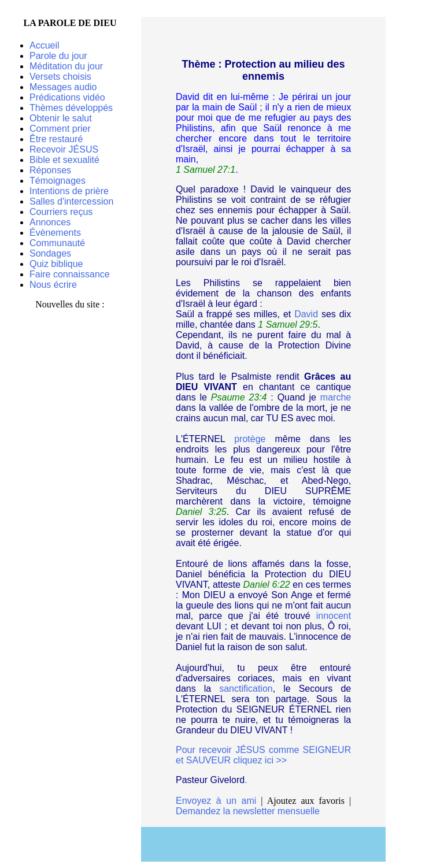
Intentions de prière (69, 191)
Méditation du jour (66, 66)
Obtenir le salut (61, 118)
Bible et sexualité (64, 160)
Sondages (50, 253)
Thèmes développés (71, 108)
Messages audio (63, 87)
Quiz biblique (56, 264)
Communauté (57, 243)
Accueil (45, 45)
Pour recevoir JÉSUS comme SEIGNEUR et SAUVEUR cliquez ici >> (263, 755)
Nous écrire (53, 285)
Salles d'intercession (71, 201)
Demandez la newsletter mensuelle (248, 811)
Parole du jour (58, 56)
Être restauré (56, 139)
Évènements (55, 233)
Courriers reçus (61, 212)
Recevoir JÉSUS (64, 149)
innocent (334, 616)
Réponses (50, 170)
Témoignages (58, 181)
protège (250, 439)
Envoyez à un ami (216, 801)
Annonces (50, 222)
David (306, 314)
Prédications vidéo (67, 97)
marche (336, 397)
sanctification (246, 689)
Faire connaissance (70, 274)
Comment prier (60, 129)
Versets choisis (60, 77)
